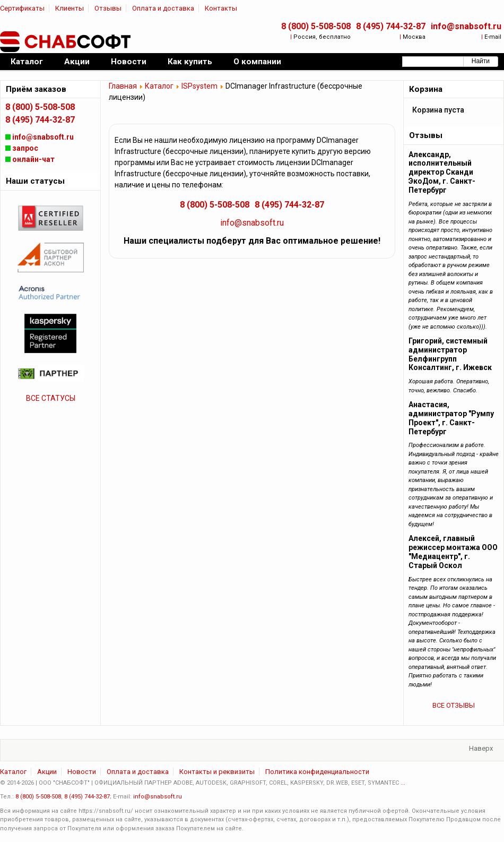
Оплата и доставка (163, 8)
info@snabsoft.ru (466, 26)
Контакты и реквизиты (217, 772)
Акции (47, 772)
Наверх (481, 748)
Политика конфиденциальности (317, 772)
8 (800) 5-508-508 (316, 26)
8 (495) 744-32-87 (391, 26)
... (403, 783)
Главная (123, 86)
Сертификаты (22, 8)
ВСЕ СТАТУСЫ (51, 398)
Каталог (159, 86)
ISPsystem (199, 86)
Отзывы (108, 8)
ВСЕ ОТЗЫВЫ (454, 705)
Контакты (221, 8)
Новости (82, 772)
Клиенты (69, 8)
